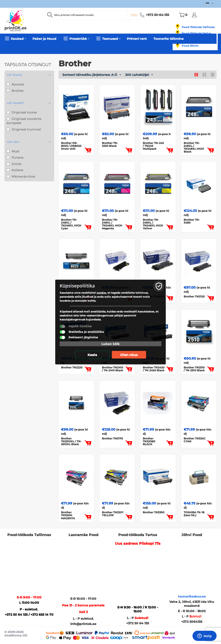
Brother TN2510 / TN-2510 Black (194, 369)
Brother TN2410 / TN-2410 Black (112, 369)
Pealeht (11, 51)
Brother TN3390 (154, 512)
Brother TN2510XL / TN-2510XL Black (71, 441)
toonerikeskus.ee (192, 596)
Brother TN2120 (194, 296)
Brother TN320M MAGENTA (68, 515)
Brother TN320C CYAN (195, 440)
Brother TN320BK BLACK (149, 441)
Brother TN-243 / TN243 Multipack (153, 146)
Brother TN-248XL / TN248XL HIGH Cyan (71, 224)
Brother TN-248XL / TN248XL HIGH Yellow (153, 224)
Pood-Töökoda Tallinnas (198, 27)
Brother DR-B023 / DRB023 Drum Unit (71, 146)
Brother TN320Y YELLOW (113, 514)
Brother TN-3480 (192, 221)
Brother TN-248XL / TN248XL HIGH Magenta (112, 224)
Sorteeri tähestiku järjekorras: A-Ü (92, 75)
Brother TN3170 (112, 438)
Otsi (134, 15)
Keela (92, 355)
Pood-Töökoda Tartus (196, 33)
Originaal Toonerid (37, 51)
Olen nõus (129, 355)
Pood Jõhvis (190, 46)
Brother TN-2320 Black (110, 144)
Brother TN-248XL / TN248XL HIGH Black (194, 147)
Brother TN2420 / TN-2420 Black (154, 369)
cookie (101, 293)
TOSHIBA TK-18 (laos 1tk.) (194, 514)
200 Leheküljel (139, 75)
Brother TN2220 (72, 367)
